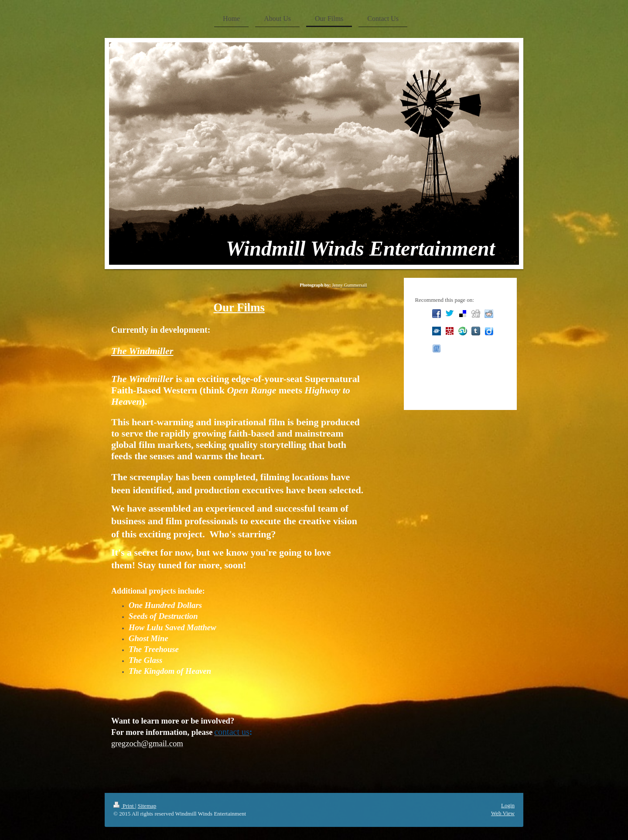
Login (508, 805)
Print (124, 806)
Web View (503, 813)
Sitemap (147, 806)
